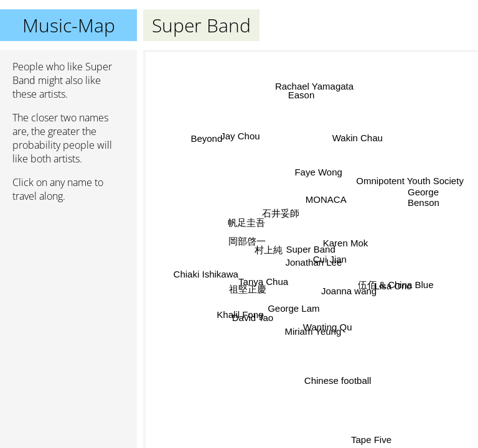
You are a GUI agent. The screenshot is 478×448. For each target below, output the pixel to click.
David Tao (253, 319)
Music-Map (69, 25)
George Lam (293, 308)
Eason (302, 95)
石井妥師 (281, 212)
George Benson (424, 197)
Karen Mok (345, 242)
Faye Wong (318, 172)
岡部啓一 (248, 241)
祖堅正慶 (248, 290)
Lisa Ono (393, 286)
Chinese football (337, 380)
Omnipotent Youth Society (409, 180)
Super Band (311, 249)
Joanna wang (348, 291)
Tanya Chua (263, 282)
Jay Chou (241, 136)
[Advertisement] (68, 278)
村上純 (269, 250)
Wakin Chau (356, 137)
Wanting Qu (328, 327)
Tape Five (371, 440)
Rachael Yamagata (314, 86)
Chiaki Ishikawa (206, 274)
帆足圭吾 (247, 222)
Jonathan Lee (313, 262)
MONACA (328, 202)
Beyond (206, 138)
